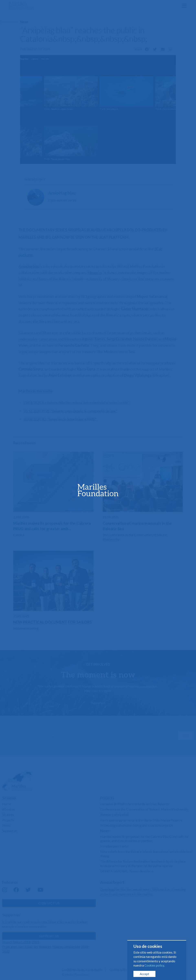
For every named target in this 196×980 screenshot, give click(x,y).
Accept (144, 974)
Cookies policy (154, 965)
